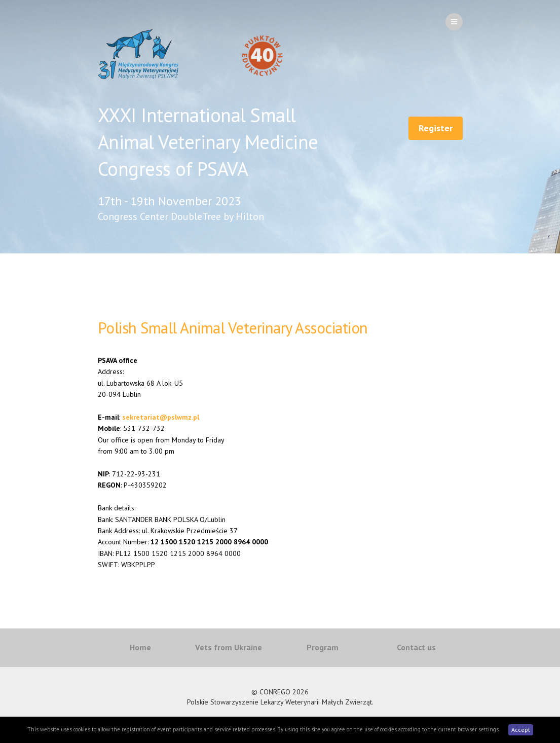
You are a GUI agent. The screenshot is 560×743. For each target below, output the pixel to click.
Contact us (416, 647)
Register (436, 128)
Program (323, 647)
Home (140, 647)
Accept (521, 730)
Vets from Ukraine (229, 647)
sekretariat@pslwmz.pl (161, 417)
